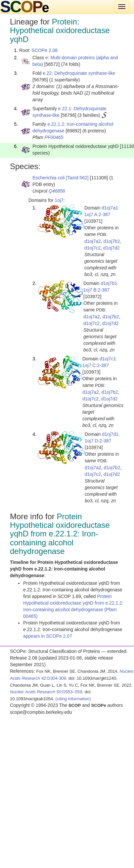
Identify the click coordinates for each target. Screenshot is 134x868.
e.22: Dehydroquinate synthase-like (79, 73)
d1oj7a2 (93, 241)
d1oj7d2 (112, 248)
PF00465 (54, 137)
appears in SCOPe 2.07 (48, 636)
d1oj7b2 (112, 241)
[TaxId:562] (77, 178)
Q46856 (57, 191)
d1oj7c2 (92, 248)
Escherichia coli (48, 178)
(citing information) (73, 699)
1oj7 (59, 200)
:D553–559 (46, 692)
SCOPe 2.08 (45, 50)
